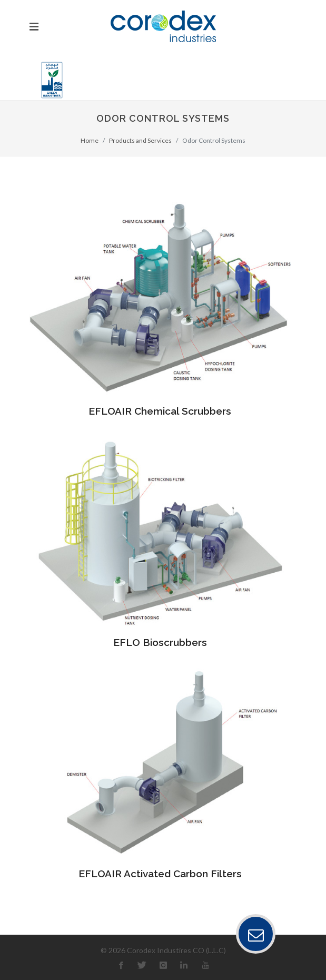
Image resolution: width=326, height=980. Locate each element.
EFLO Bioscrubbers (160, 642)
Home (90, 140)
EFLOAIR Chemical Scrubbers (160, 411)
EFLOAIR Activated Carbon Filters (160, 874)
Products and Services (140, 140)
